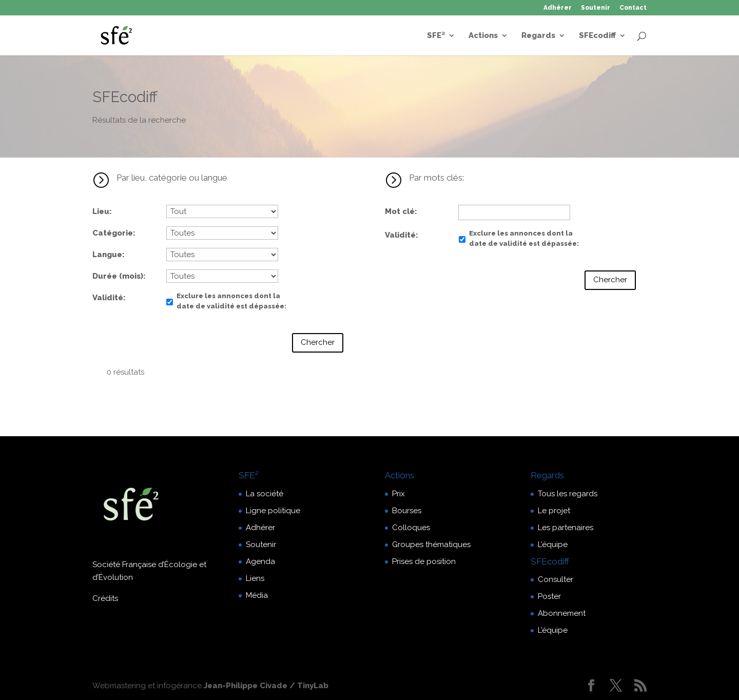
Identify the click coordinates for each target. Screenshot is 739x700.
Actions (483, 36)
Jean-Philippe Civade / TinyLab (266, 686)
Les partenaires (566, 528)
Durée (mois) (118, 276)
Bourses (407, 511)
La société (265, 494)
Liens (255, 578)
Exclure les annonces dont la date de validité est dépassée (230, 301)
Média (257, 595)
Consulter (556, 579)
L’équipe (553, 545)
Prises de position (424, 561)
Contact (633, 8)
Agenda (260, 561)
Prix (398, 494)
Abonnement (562, 613)
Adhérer (558, 8)
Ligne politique (273, 511)
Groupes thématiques (431, 545)
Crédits (105, 598)
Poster (549, 596)
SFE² (436, 36)
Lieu (101, 211)
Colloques (411, 528)
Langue (107, 255)
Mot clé (400, 211)
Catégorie (113, 233)
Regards (538, 36)
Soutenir (596, 8)
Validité (108, 298)
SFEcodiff (597, 36)
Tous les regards (568, 494)
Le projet (554, 511)
